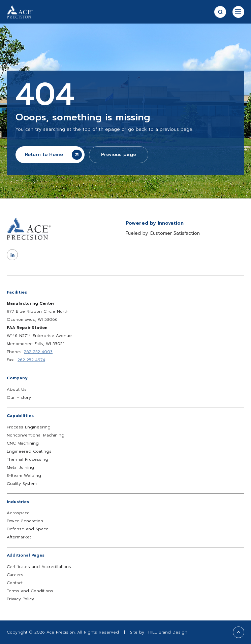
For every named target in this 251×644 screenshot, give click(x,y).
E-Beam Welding (24, 476)
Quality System (22, 484)
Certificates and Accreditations (39, 567)
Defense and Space (28, 529)
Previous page (119, 155)
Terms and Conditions (30, 591)
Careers (15, 575)
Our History (19, 397)
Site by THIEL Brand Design (159, 632)
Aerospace (18, 513)
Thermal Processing (27, 459)
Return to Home (53, 155)
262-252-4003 (38, 352)
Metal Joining (20, 467)
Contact (15, 583)
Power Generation (25, 521)
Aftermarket (19, 537)
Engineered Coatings (29, 451)
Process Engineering (29, 427)
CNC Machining (23, 443)
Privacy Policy (20, 599)
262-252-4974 (31, 360)
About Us (17, 389)
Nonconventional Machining (36, 435)
